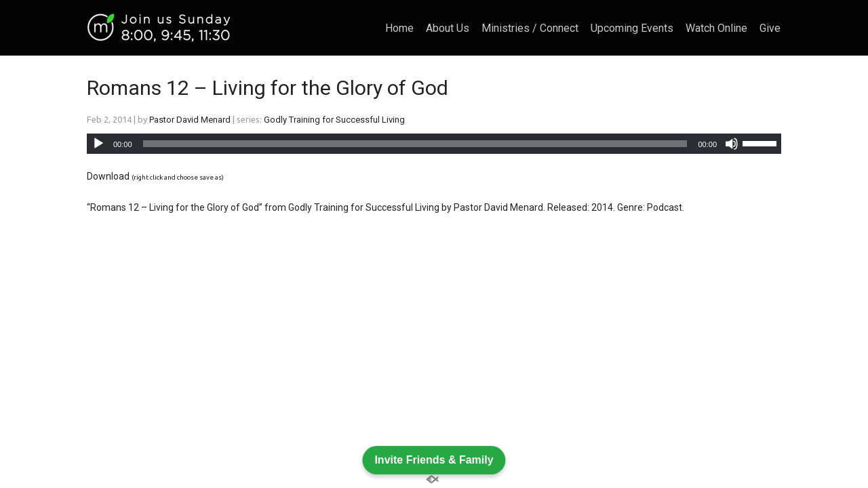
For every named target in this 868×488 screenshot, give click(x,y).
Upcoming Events (632, 28)
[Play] (98, 144)
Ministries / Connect (530, 28)
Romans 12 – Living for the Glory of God (268, 88)
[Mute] (732, 144)
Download (108, 176)
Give (770, 28)
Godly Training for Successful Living (334, 120)
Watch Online (716, 28)
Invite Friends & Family (434, 459)
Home (399, 28)
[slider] (415, 144)
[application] (434, 144)
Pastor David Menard (190, 120)
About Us (448, 28)
